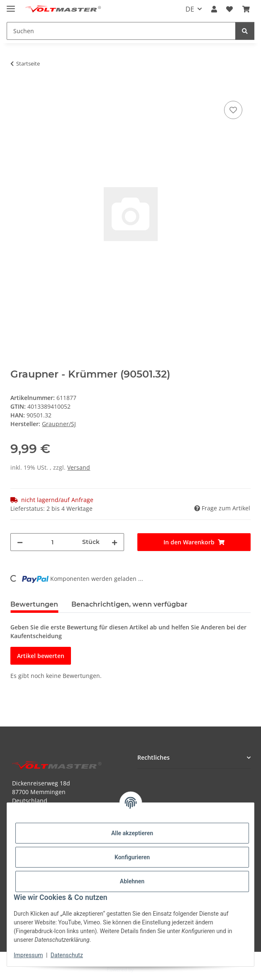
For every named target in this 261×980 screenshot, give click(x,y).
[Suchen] (245, 31)
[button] (214, 9)
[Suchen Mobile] (121, 31)
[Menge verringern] (20, 542)
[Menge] (52, 542)
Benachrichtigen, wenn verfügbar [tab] (129, 604)
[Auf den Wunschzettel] (233, 110)
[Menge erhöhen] (115, 542)
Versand (79, 467)
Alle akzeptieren (132, 833)
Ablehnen (132, 881)
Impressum (28, 955)
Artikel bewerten (41, 656)
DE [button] (190, 9)
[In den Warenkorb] (17, 90)
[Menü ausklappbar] (11, 5)
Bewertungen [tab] (34, 604)
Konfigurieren (132, 857)
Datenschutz (67, 955)
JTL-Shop (145, 969)
